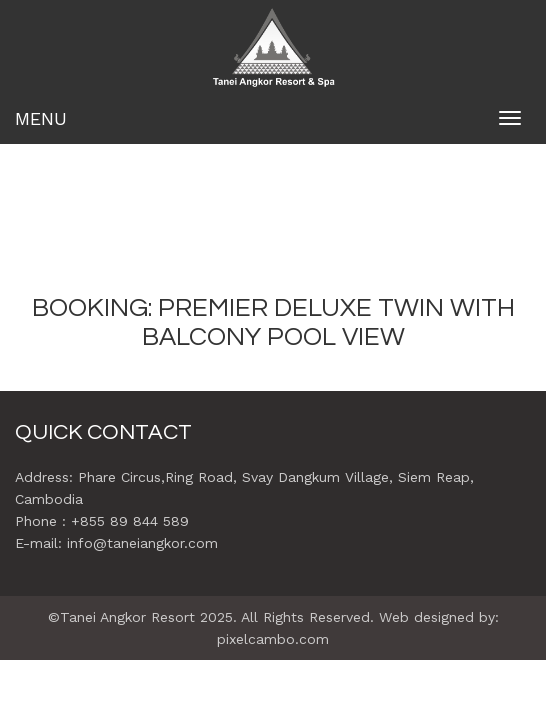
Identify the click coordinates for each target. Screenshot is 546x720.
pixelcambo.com (273, 639)
